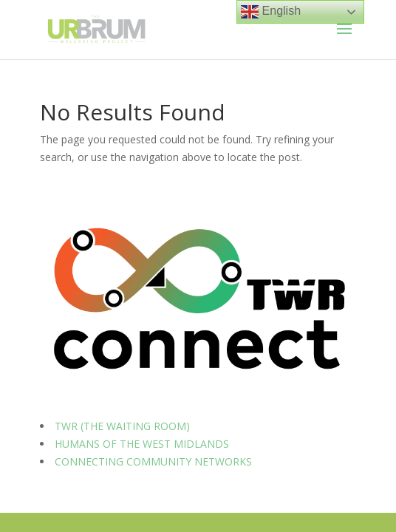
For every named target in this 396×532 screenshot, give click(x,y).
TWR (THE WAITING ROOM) (122, 426)
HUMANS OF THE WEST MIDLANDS (142, 444)
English (271, 12)
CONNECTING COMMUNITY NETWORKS (153, 461)
